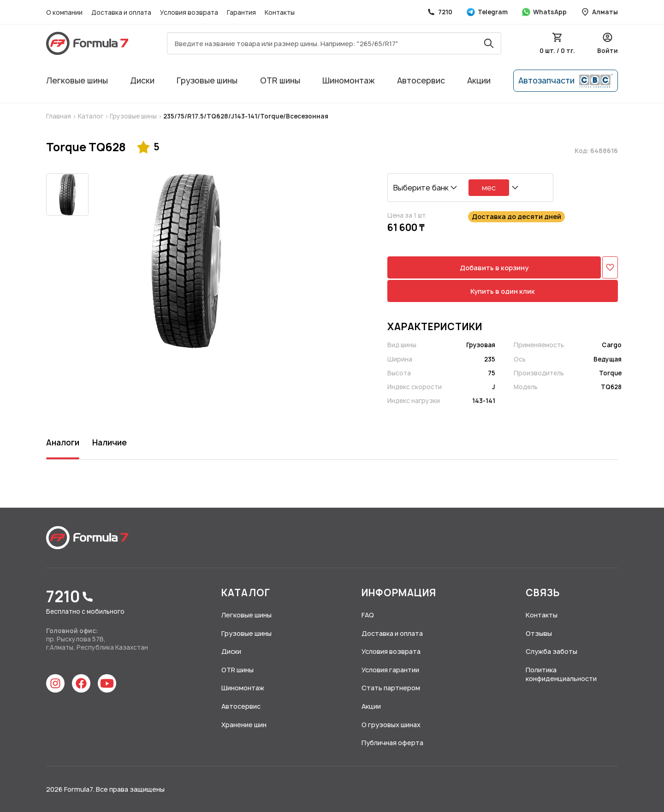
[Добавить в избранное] (610, 267)
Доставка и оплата (122, 12)
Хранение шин (244, 725)
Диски (142, 80)
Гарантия (242, 12)
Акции (479, 80)
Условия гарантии (390, 670)
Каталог (91, 116)
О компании (65, 12)
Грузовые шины (207, 80)
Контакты (280, 12)
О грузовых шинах (391, 725)
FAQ (368, 615)
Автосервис (421, 80)
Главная (59, 116)
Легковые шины (77, 80)
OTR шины (280, 80)
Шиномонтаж (349, 80)
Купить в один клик (503, 291)
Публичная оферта (392, 743)
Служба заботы (551, 651)
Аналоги (63, 442)
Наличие (110, 442)
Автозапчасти (566, 81)
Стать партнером (391, 688)
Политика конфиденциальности (561, 674)
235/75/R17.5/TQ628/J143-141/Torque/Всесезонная (245, 116)
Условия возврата (190, 12)
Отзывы (539, 633)
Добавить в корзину (494, 268)
